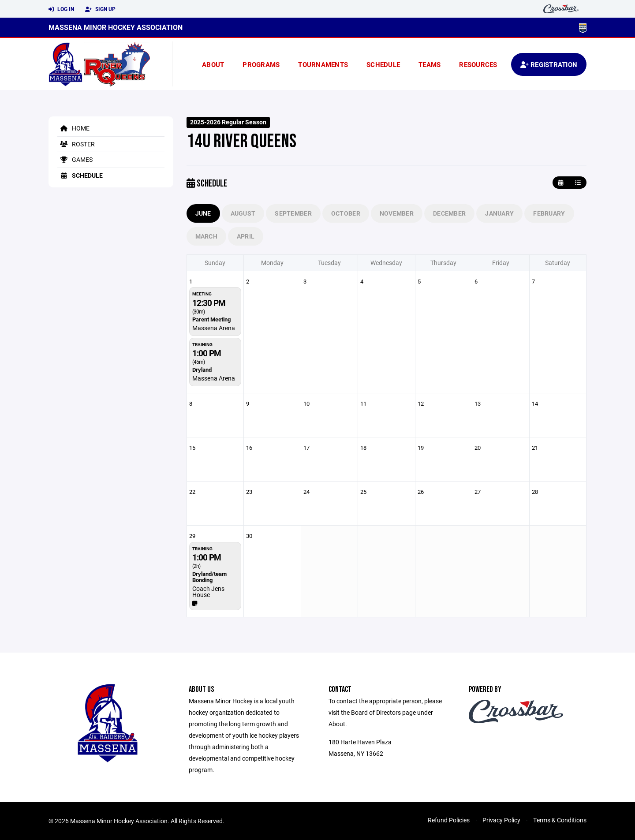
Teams (430, 64)
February (549, 213)
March (206, 236)
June (203, 213)
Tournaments (323, 64)
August (243, 213)
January (499, 213)
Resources (478, 64)
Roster (76, 144)
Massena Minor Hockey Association (116, 27)
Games (75, 159)
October (346, 213)
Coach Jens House (208, 592)
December (449, 213)
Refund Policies (449, 820)
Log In (61, 9)
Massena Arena (214, 328)
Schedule (383, 64)
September (293, 213)
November (397, 213)
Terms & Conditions (560, 820)
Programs (261, 64)
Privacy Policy (501, 820)
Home (73, 128)
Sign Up (100, 9)
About (213, 64)
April (246, 236)
